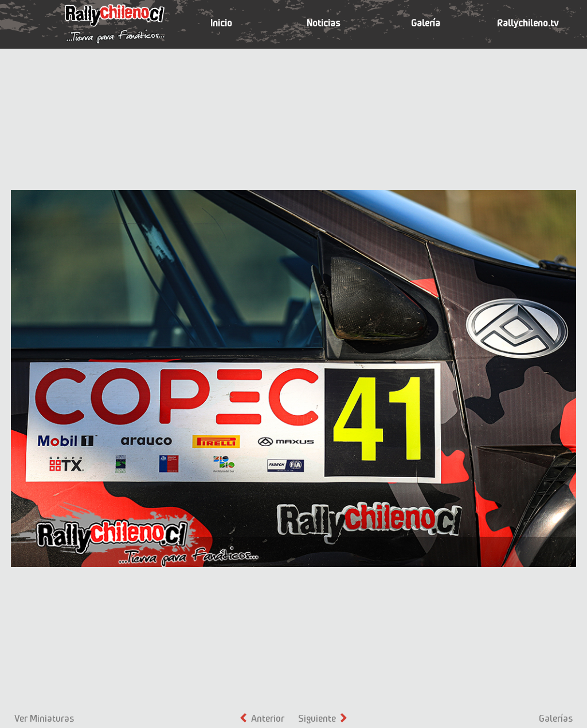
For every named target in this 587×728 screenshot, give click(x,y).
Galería (426, 23)
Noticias (323, 23)
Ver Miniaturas (44, 718)
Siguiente (322, 718)
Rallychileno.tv (528, 23)
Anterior (262, 718)
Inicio (221, 23)
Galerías (556, 718)
